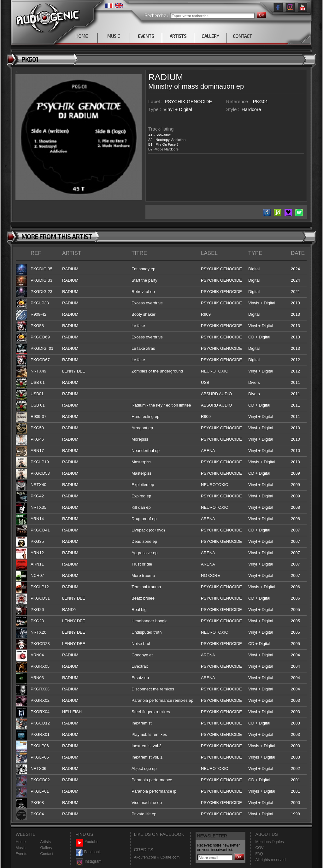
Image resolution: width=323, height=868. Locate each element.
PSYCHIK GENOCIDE (188, 101)
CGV (260, 848)
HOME (82, 36)
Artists (46, 842)
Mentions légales (270, 842)
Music (21, 848)
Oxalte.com (170, 857)
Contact (47, 854)
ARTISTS (178, 36)
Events (22, 854)
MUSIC (114, 36)
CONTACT (242, 36)
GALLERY (210, 36)
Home (21, 842)
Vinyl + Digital (178, 109)
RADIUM (166, 77)
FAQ (259, 854)
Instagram (89, 862)
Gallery (46, 848)
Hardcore (251, 109)
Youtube (87, 842)
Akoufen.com (145, 857)
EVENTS (146, 36)
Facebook (88, 852)
